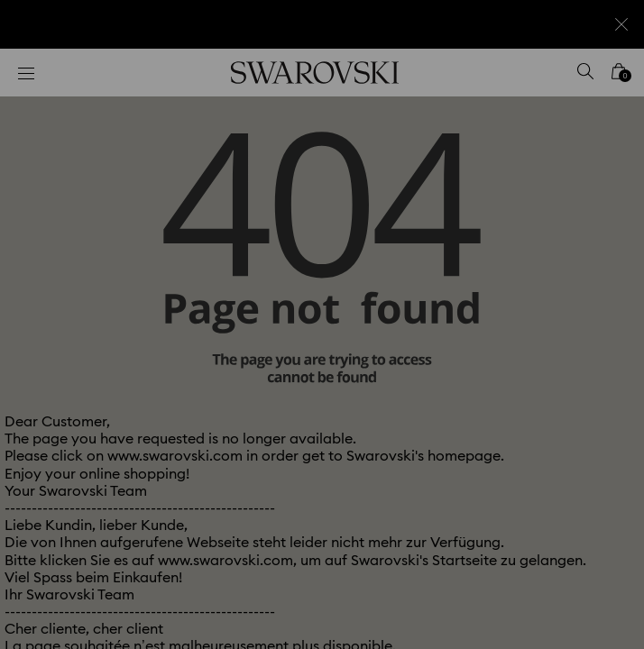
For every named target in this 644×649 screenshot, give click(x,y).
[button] (605, 81)
